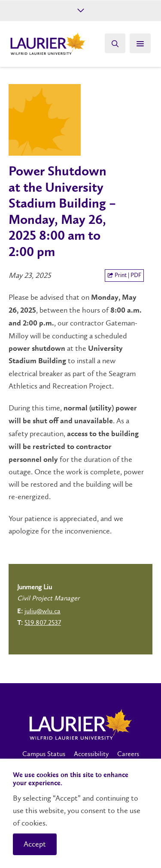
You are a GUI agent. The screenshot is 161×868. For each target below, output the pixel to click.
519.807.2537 (43, 622)
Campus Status (44, 754)
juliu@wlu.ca (43, 611)
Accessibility (91, 754)
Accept (35, 844)
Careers (128, 754)
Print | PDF (124, 275)
